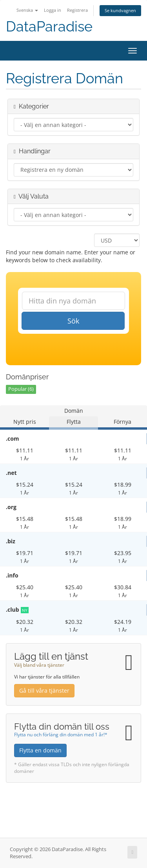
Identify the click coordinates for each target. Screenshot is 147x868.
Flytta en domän (40, 750)
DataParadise (49, 27)
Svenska (27, 10)
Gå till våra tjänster (44, 691)
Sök (73, 321)
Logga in (53, 10)
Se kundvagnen (120, 10)
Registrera (77, 10)
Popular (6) (21, 389)
